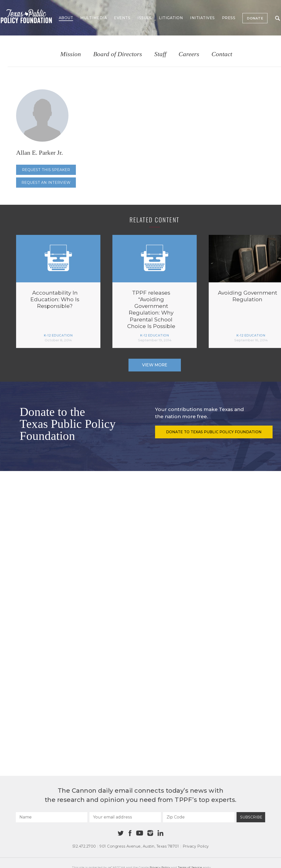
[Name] (52, 817)
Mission (71, 54)
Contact (222, 54)
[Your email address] (125, 817)
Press (229, 18)
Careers (189, 54)
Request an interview (46, 183)
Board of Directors (118, 54)
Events (122, 18)
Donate (255, 18)
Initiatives (202, 18)
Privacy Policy (196, 846)
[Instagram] (150, 833)
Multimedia (93, 18)
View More (155, 365)
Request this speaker (46, 170)
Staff (160, 54)
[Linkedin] (160, 833)
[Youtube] (139, 833)
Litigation (171, 18)
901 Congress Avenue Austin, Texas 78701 (139, 846)
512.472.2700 (84, 846)
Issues (145, 18)
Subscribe (251, 817)
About (66, 18)
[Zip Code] (199, 817)
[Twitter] (121, 833)
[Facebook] (130, 833)
